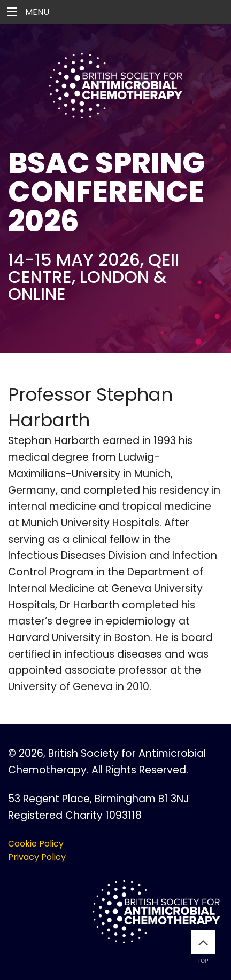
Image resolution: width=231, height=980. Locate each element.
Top (203, 947)
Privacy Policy (37, 857)
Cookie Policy (36, 844)
